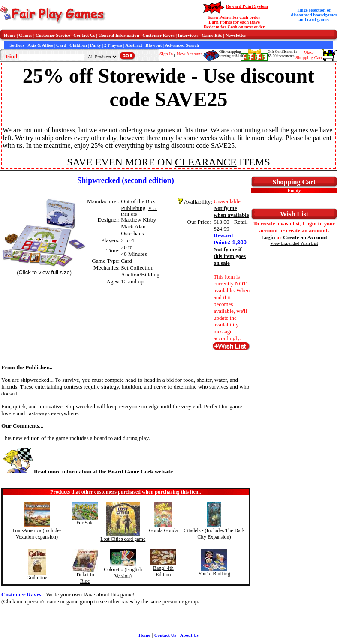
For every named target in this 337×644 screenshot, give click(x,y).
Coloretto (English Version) (123, 573)
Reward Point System (247, 6)
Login (268, 237)
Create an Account (305, 237)
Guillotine (37, 578)
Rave (255, 22)
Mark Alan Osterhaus (133, 230)
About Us (189, 635)
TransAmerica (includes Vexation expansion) (37, 534)
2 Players (113, 45)
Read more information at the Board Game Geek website (87, 472)
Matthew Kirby (138, 220)
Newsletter (236, 35)
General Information (119, 35)
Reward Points (223, 239)
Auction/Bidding (140, 274)
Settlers (17, 45)
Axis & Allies (40, 45)
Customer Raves (158, 35)
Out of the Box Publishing (138, 205)
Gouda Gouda (163, 530)
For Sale (85, 523)
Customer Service (53, 35)
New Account (190, 54)
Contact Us (84, 35)
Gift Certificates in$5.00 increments (282, 54)
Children (78, 45)
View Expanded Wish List (294, 243)
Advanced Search (182, 45)
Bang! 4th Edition (163, 571)
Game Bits (212, 35)
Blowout (153, 45)
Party (95, 45)
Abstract (134, 45)
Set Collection (137, 268)
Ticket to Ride (85, 578)
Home (10, 35)
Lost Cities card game (123, 539)
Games (26, 35)
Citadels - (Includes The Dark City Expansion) (214, 534)
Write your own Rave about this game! (90, 595)
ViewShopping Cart (309, 55)
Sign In (166, 54)
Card (61, 45)
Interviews (188, 35)
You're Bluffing (214, 574)
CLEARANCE (206, 162)
